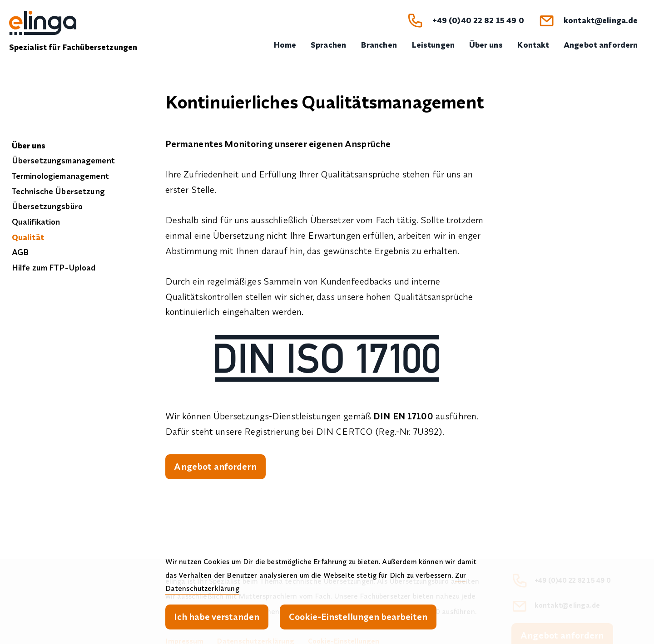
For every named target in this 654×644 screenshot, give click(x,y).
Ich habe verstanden (217, 617)
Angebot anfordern (215, 466)
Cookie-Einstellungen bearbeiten (358, 617)
